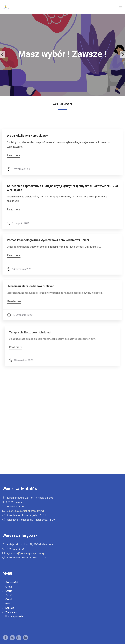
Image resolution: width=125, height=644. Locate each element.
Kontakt (10, 608)
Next (123, 54)
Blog (8, 604)
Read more (14, 155)
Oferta (9, 591)
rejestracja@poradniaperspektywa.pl (26, 511)
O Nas (9, 587)
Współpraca (12, 612)
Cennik (9, 599)
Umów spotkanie (14, 616)
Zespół (9, 595)
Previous (2, 54)
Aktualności (12, 582)
